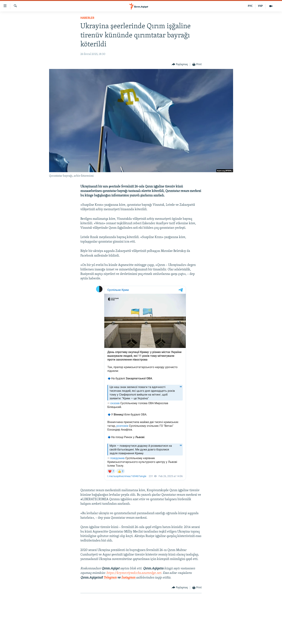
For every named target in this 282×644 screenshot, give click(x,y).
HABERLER (87, 18)
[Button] (180, 65)
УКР (260, 6)
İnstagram (129, 578)
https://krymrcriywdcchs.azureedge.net (134, 573)
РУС (250, 6)
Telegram (110, 578)
